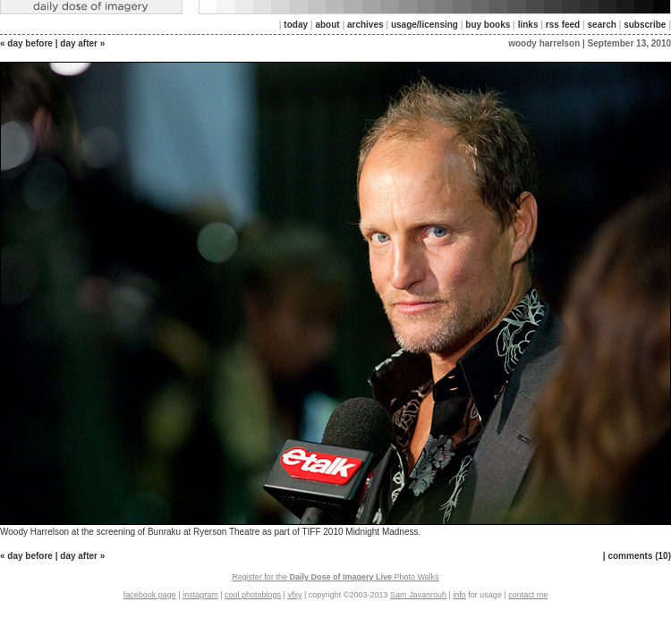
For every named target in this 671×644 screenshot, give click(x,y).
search (602, 25)
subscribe (645, 25)
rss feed (563, 25)
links (528, 25)
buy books (488, 25)
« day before (26, 43)
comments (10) (639, 556)
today (296, 25)
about (327, 25)
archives (365, 25)
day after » (82, 43)
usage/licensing (425, 25)
